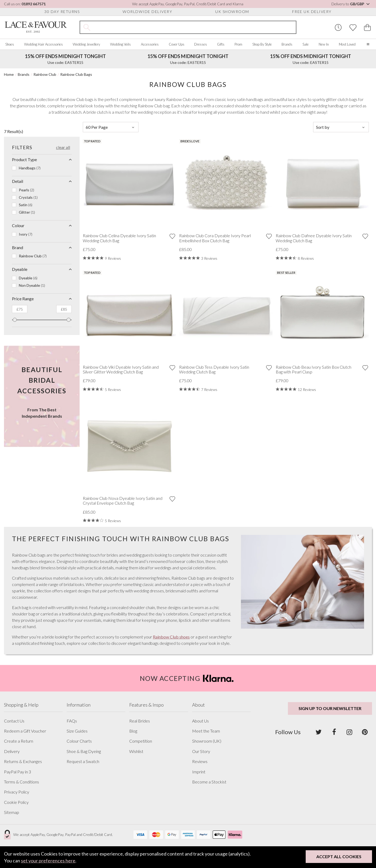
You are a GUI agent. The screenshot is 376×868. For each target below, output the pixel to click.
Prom (238, 44)
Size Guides (77, 731)
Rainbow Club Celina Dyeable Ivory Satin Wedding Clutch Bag (119, 238)
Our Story (201, 751)
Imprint (199, 772)
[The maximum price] (64, 309)
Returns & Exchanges (23, 761)
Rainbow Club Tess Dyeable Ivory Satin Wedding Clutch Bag (214, 369)
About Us (200, 721)
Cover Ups (177, 44)
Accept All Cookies (339, 856)
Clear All (63, 147)
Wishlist (136, 751)
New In (324, 44)
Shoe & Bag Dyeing (84, 751)
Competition (141, 741)
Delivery (12, 751)
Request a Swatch (83, 761)
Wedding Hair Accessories (44, 44)
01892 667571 (34, 4)
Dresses (201, 44)
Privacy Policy (17, 792)
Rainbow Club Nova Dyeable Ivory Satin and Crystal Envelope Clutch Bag (123, 501)
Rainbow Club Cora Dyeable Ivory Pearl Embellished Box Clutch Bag (215, 238)
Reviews (200, 761)
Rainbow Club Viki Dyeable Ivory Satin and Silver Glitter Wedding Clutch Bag (121, 369)
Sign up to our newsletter (330, 708)
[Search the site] (195, 27)
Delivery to (351, 4)
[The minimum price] (20, 309)
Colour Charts (79, 741)
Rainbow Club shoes (171, 637)
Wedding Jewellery (86, 44)
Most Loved (347, 44)
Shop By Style (262, 44)
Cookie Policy (16, 802)
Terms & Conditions (21, 782)
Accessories (150, 44)
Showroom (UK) (207, 741)
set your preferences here (48, 861)
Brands (287, 44)
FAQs (72, 721)
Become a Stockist (209, 782)
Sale (306, 44)
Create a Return (19, 741)
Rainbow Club (45, 74)
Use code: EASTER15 (65, 59)
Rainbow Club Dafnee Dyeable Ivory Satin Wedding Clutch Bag (314, 238)
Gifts (221, 44)
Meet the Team (206, 731)
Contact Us (14, 721)
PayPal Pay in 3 (18, 772)
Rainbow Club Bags (76, 74)
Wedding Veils (120, 44)
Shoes (10, 44)
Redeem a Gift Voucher (25, 731)
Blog (133, 731)
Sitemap (12, 812)
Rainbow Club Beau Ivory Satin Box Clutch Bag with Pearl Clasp (314, 369)
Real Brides (140, 721)
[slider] (15, 320)
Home (9, 74)
